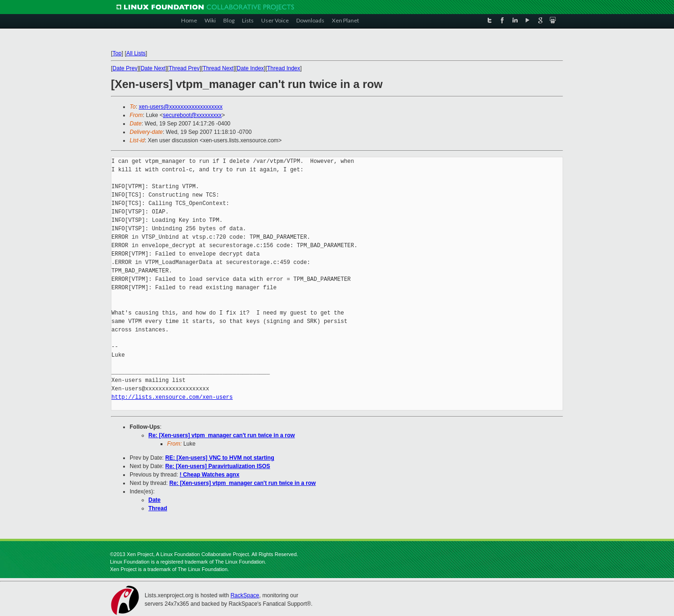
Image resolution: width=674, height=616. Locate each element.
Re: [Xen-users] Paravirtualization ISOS (218, 466)
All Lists (136, 53)
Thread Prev (184, 68)
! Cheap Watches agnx (210, 475)
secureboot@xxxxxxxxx (192, 115)
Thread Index (284, 68)
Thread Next (218, 68)
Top (117, 53)
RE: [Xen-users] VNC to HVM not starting (220, 458)
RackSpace (245, 595)
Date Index (250, 68)
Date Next (153, 68)
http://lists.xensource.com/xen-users (172, 397)
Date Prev (125, 68)
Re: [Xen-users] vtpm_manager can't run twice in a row (222, 435)
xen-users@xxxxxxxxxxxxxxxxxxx (181, 107)
